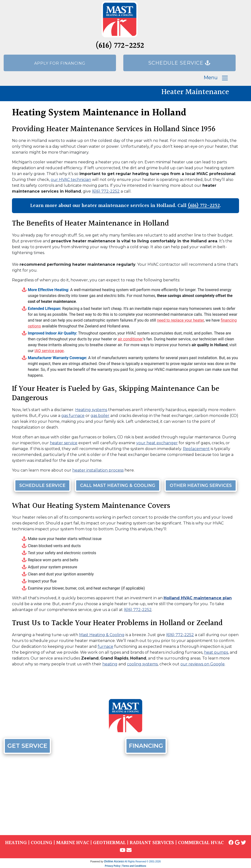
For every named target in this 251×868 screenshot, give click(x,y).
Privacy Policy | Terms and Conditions (125, 866)
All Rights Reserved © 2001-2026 (143, 862)
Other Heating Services (201, 485)
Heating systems (91, 410)
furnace (105, 646)
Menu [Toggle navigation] (216, 78)
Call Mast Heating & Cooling (118, 485)
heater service (64, 443)
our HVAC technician (71, 180)
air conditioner (130, 339)
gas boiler (100, 416)
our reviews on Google (203, 664)
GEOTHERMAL (109, 843)
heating (110, 664)
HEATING (16, 843)
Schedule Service (42, 485)
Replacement (196, 449)
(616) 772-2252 (120, 46)
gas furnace (73, 416)
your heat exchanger (157, 443)
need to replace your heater (180, 320)
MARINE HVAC (73, 843)
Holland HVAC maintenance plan (198, 598)
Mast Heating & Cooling (102, 635)
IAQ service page (49, 351)
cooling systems (142, 664)
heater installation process (98, 470)
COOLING (42, 843)
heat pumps (216, 652)
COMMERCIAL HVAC (201, 843)
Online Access (114, 861)
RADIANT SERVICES (152, 843)
